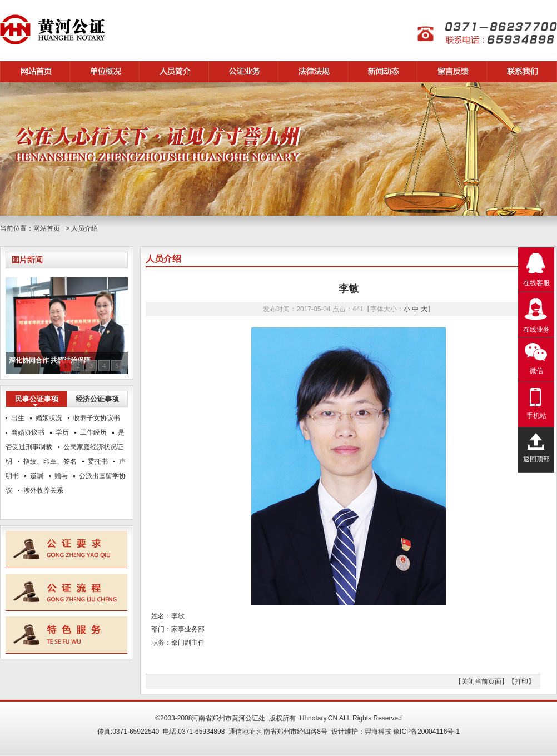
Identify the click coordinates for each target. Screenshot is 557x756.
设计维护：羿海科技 (361, 732)
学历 (62, 432)
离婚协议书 (28, 432)
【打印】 (521, 682)
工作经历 (93, 432)
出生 (18, 418)
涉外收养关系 (43, 490)
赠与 (61, 476)
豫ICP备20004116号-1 (426, 732)
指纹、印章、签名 (50, 461)
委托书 (98, 461)
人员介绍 (84, 228)
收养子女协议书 (97, 418)
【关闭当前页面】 (481, 682)
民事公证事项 (37, 399)
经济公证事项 (97, 399)
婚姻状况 (49, 418)
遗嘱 (37, 476)
